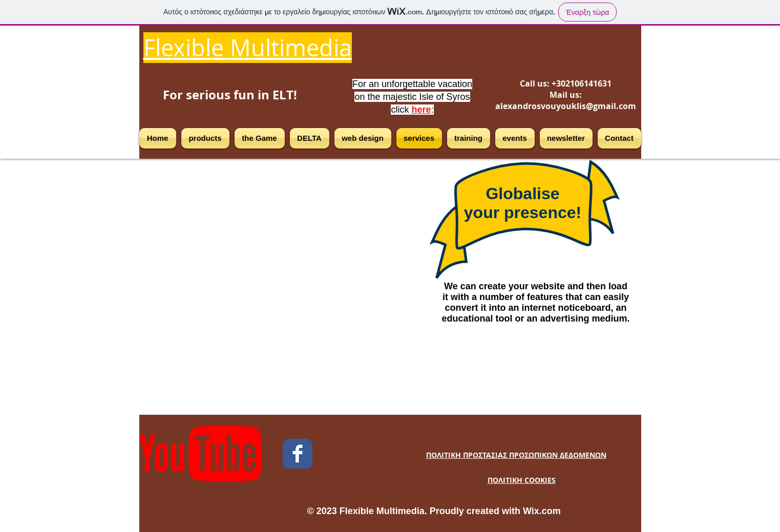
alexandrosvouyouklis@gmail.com (566, 106)
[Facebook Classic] (298, 454)
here (421, 110)
